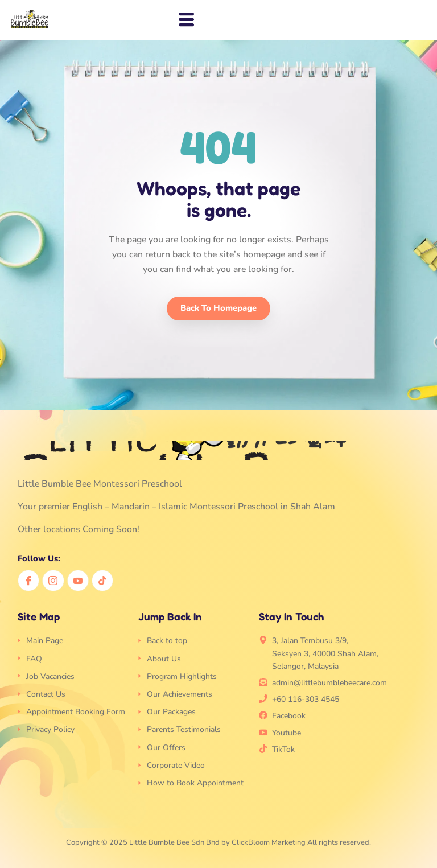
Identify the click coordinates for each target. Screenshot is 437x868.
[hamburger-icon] (184, 20)
